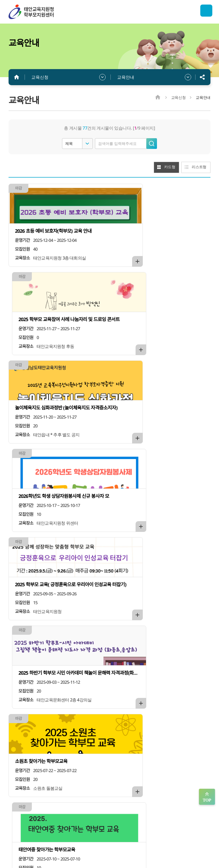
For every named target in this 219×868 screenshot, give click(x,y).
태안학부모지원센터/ (49, 12)
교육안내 (126, 77)
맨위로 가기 (207, 797)
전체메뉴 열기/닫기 (204, 12)
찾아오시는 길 (174, 817)
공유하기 (202, 77)
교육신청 (40, 77)
